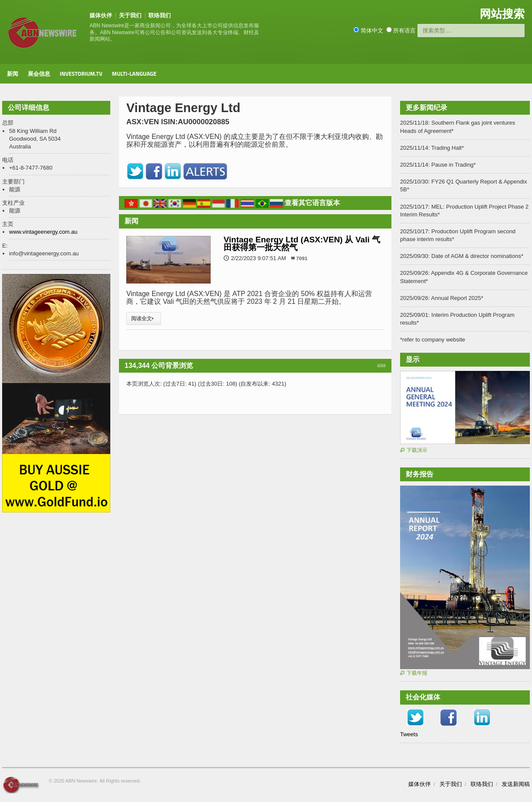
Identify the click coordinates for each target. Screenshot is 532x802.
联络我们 (160, 15)
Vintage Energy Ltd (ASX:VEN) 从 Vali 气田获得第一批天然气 (302, 243)
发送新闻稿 (516, 784)
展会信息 (39, 74)
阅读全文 (144, 319)
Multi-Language (134, 74)
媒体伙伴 (101, 15)
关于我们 (130, 15)
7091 (302, 258)
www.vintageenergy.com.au (43, 232)
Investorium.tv (81, 74)
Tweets (409, 734)
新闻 (13, 74)
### (381, 366)
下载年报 (414, 673)
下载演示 (414, 450)
